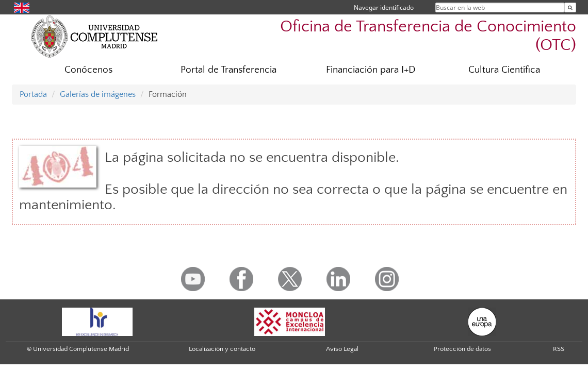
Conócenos (88, 70)
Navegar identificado (384, 7)
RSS (559, 349)
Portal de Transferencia (228, 70)
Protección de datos (462, 349)
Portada (33, 94)
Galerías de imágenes (98, 94)
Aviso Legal (342, 349)
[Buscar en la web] (570, 7)
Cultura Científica (504, 70)
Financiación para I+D (371, 70)
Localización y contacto (222, 349)
